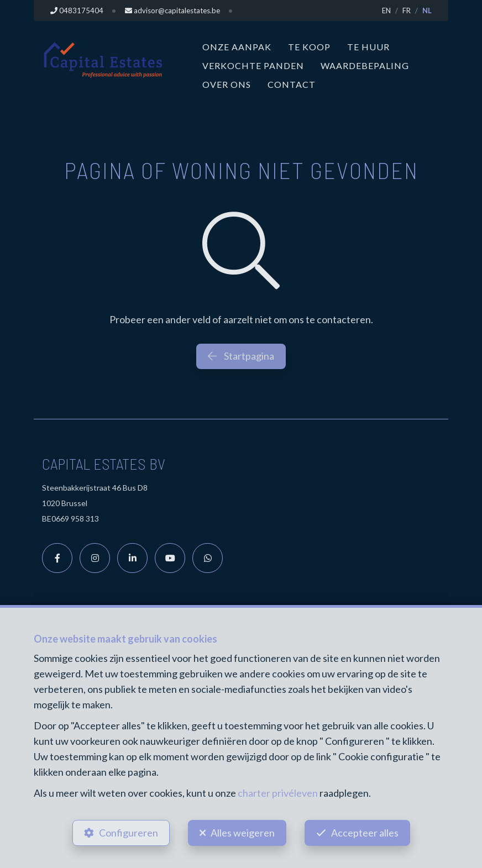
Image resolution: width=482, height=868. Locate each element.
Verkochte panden (253, 65)
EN (386, 10)
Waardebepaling (365, 65)
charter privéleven (278, 793)
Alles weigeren (243, 833)
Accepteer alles (365, 833)
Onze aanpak (237, 47)
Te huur (368, 47)
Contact (292, 84)
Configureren (129, 833)
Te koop (309, 47)
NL (427, 10)
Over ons (227, 84)
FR (407, 10)
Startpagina (241, 356)
